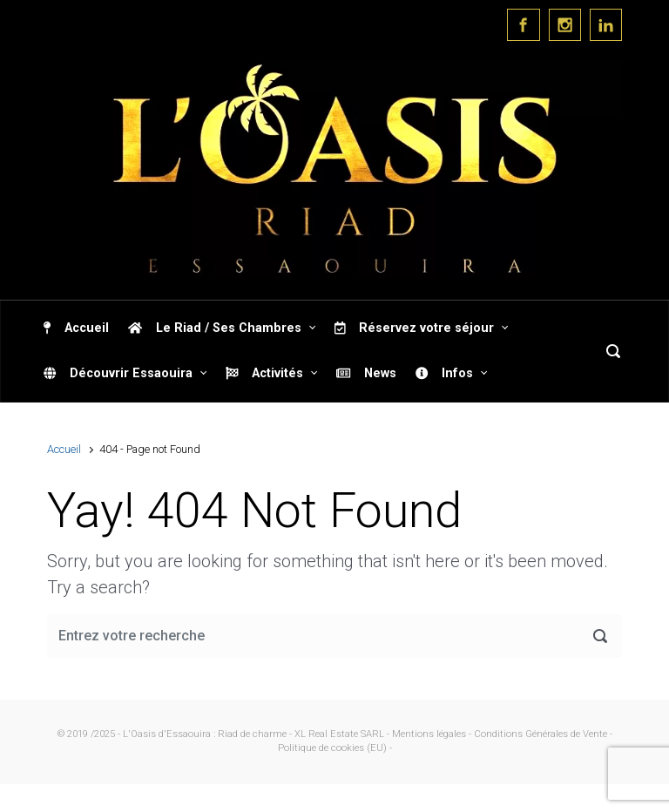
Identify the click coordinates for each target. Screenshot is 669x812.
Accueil (64, 449)
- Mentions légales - (429, 734)
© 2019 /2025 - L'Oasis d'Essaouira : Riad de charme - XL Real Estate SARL (221, 734)
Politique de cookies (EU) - (335, 748)
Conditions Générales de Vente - (543, 734)
